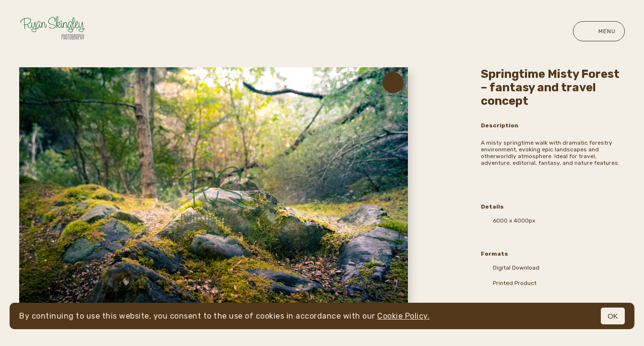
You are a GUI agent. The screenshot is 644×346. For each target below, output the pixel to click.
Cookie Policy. (403, 316)
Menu (599, 31)
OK (613, 316)
